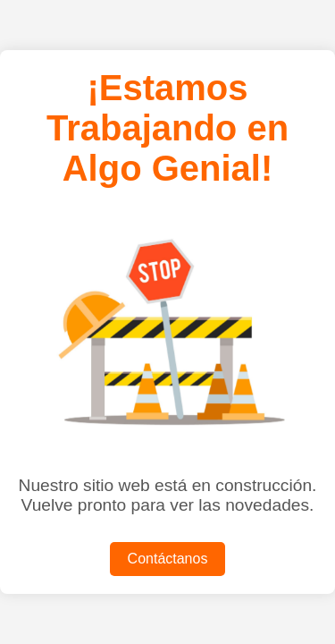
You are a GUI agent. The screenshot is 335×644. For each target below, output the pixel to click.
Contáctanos (168, 559)
